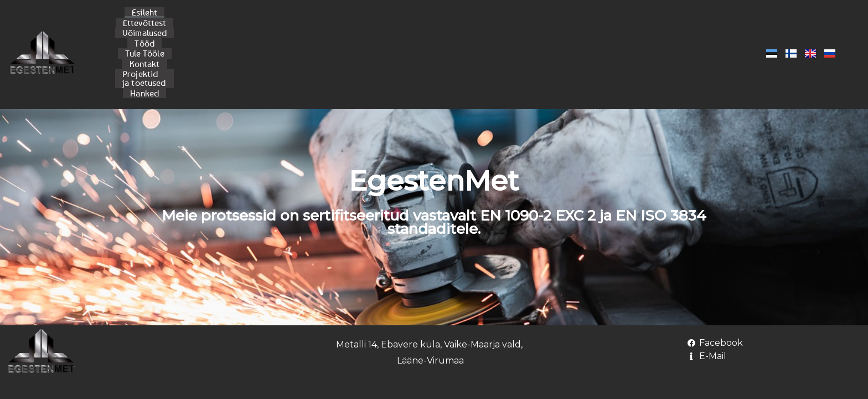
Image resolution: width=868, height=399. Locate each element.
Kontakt (473, 24)
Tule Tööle (424, 24)
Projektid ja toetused (543, 24)
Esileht (227, 24)
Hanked (612, 24)
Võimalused (334, 24)
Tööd (380, 24)
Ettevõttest (275, 24)
